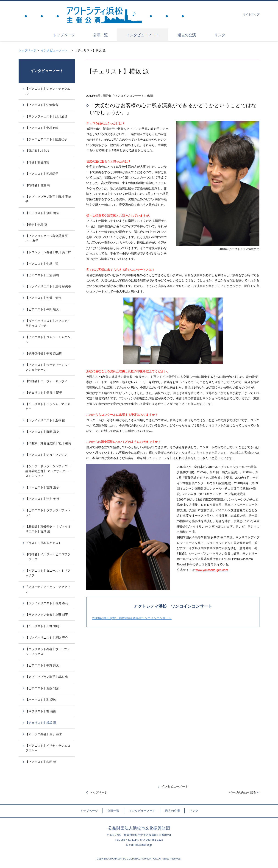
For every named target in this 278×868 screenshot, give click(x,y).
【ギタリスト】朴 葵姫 (41, 711)
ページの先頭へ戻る (243, 792)
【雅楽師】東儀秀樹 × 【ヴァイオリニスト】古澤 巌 (48, 529)
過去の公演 (172, 811)
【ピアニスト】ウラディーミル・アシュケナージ (48, 367)
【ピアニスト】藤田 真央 (42, 432)
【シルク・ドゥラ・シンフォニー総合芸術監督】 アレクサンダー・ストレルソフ (48, 471)
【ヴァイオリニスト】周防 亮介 (47, 638)
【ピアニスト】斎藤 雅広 (42, 688)
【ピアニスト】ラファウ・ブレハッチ (48, 513)
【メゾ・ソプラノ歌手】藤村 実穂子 (48, 199)
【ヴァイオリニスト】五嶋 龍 (45, 420)
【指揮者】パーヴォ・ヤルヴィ (46, 381)
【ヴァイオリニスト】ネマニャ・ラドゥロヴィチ (48, 323)
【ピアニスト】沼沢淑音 (42, 105)
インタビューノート (56, 50)
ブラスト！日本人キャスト (43, 543)
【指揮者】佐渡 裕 (38, 185)
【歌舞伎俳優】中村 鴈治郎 (44, 353)
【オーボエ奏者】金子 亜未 (44, 734)
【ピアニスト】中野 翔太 (42, 665)
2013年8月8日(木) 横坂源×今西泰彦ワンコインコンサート (132, 618)
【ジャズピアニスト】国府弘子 (46, 139)
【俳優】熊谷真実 (37, 162)
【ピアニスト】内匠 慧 (41, 762)
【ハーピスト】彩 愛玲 (41, 700)
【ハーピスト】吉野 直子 (42, 487)
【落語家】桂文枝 (37, 151)
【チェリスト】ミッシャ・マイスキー (48, 406)
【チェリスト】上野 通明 (42, 626)
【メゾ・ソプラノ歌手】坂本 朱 (47, 677)
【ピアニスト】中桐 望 (42, 264)
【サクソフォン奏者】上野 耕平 (47, 615)
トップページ (28, 50)
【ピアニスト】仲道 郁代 (43, 298)
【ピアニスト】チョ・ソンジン (46, 455)
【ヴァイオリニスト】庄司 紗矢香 (48, 286)
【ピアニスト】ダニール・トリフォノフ (48, 573)
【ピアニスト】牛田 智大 (42, 309)
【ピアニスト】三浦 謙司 (42, 275)
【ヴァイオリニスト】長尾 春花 (47, 603)
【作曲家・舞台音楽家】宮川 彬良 (48, 443)
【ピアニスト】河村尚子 (42, 174)
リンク (194, 811)
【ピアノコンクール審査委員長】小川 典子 (48, 238)
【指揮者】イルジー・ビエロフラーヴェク (48, 557)
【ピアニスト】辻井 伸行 (42, 499)
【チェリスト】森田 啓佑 (42, 213)
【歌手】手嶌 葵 (36, 224)
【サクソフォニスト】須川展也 (46, 116)
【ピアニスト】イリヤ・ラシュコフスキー (48, 748)
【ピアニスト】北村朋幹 (42, 128)
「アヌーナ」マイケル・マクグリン (48, 589)
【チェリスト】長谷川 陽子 (44, 393)
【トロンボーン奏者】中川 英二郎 (48, 252)
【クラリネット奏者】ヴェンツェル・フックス (48, 651)
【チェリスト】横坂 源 (41, 723)
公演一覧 (113, 811)
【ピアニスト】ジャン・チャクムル (48, 91)
